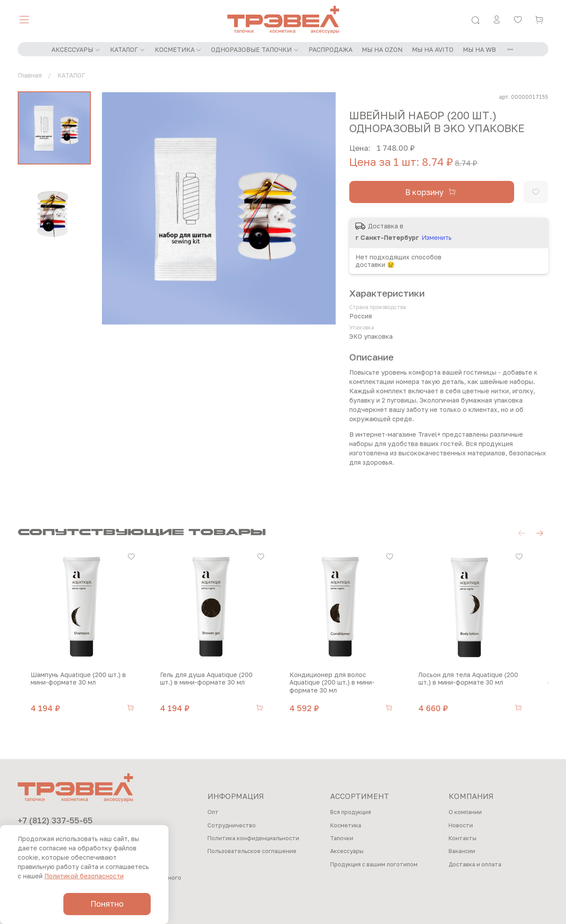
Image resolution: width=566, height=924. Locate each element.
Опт (213, 812)
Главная (30, 75)
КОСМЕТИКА (178, 49)
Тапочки (342, 838)
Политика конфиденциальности (253, 838)
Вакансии (462, 851)
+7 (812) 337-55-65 (55, 820)
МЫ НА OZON (382, 49)
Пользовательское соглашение (252, 851)
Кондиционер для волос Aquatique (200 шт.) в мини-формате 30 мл (351, 685)
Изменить (437, 237)
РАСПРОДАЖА (330, 49)
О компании (465, 812)
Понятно (107, 904)
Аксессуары (347, 851)
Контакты (463, 838)
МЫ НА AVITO (433, 49)
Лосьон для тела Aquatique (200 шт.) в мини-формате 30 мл (482, 685)
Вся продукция (351, 812)
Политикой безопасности (84, 876)
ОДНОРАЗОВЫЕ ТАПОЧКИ (255, 49)
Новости (461, 825)
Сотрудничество (232, 825)
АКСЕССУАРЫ (76, 49)
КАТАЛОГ (128, 49)
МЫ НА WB (479, 49)
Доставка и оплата (475, 864)
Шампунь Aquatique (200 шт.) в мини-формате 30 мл (72, 685)
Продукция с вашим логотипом (374, 864)
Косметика (346, 825)
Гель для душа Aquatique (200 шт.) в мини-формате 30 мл (213, 685)
